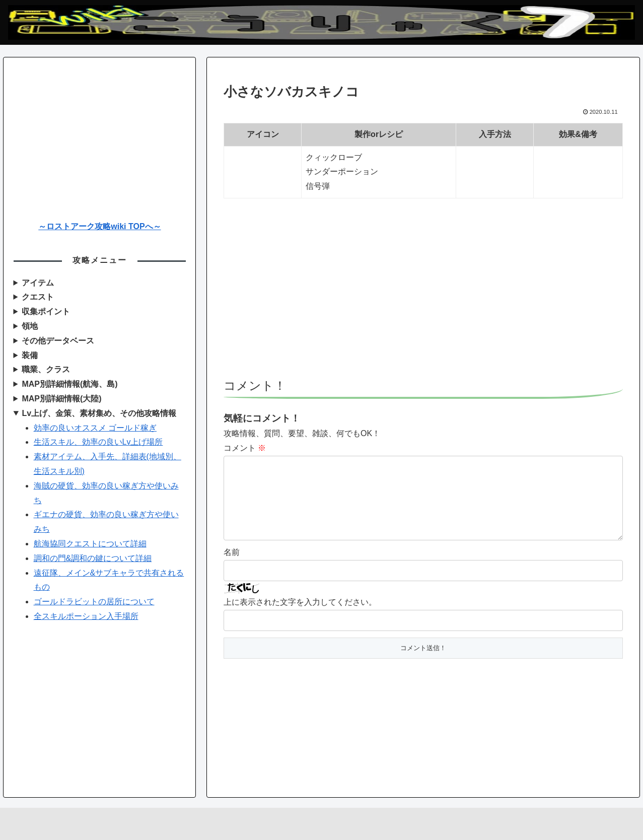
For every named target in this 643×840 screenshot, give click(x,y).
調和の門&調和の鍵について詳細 (93, 558)
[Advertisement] (423, 293)
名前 (232, 568)
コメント (245, 448)
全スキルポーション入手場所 (86, 616)
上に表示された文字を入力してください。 (300, 618)
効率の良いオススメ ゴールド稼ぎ (95, 428)
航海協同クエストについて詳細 (90, 544)
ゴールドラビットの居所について (94, 602)
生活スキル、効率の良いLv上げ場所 (98, 442)
